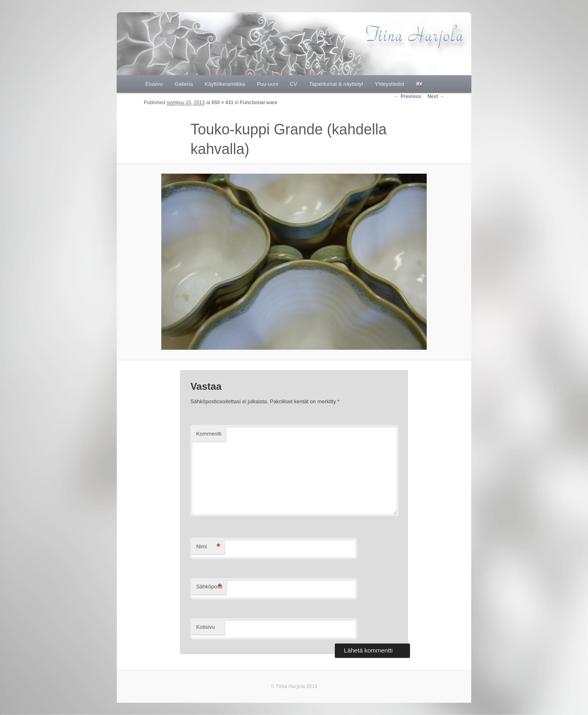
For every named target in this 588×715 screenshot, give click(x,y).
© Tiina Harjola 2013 (294, 686)
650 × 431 (223, 103)
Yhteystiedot (390, 84)
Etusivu (154, 84)
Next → (436, 96)
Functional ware (259, 103)
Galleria (184, 84)
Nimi (208, 547)
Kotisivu (205, 627)
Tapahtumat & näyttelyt (336, 84)
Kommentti (209, 434)
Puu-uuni (267, 84)
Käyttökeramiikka (225, 84)
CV (294, 84)
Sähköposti (209, 587)
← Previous (408, 96)
